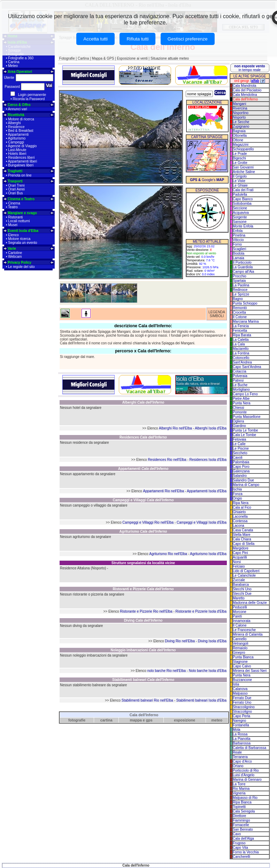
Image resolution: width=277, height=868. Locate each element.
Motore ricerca (19, 239)
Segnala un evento (22, 243)
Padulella (240, 194)
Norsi (237, 562)
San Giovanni (243, 167)
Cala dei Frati (243, 190)
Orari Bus (15, 193)
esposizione (184, 720)
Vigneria (239, 793)
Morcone (240, 612)
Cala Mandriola (244, 86)
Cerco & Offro (19, 105)
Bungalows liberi (21, 165)
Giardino (239, 426)
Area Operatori (20, 72)
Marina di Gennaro (247, 780)
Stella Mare (242, 535)
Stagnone (240, 662)
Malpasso (240, 693)
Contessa (240, 521)
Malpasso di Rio (245, 798)
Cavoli (238, 458)
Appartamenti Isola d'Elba (207, 491)
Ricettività (16, 115)
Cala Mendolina (245, 95)
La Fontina (241, 353)
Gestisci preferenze (188, 39)
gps (149, 720)
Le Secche (241, 122)
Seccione (240, 208)
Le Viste (239, 181)
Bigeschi (239, 158)
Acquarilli (240, 557)
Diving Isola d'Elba (212, 641)
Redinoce (240, 290)
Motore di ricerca (21, 119)
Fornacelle (241, 825)
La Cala (239, 344)
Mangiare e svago (22, 213)
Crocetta (239, 312)
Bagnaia (239, 131)
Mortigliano (241, 390)
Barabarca (241, 585)
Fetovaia (239, 439)
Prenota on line (20, 175)
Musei (13, 225)
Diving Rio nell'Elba (180, 641)
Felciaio (239, 566)
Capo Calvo (242, 666)
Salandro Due (243, 480)
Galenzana (241, 471)
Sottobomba (242, 204)
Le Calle (239, 444)
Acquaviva (241, 213)
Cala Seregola (244, 811)
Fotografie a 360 (21, 58)
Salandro (240, 476)
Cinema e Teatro (21, 199)
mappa (136, 720)
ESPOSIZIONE (207, 190)
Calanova (240, 689)
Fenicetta (240, 331)
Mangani (239, 104)
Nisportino (241, 113)
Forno (237, 244)
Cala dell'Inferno (144, 715)
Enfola (238, 231)
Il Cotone (240, 317)
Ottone (238, 140)
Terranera (240, 757)
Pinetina (239, 235)
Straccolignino (244, 707)
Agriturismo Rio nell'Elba (168, 554)
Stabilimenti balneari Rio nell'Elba (147, 700)
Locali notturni (19, 221)
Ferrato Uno (242, 702)
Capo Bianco (243, 199)
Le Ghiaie (240, 185)
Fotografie (67, 58)
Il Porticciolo (242, 263)
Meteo (13, 66)
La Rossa (240, 734)
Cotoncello (241, 358)
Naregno (239, 721)
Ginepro (239, 653)
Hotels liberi (17, 154)
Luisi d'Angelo (244, 775)
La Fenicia (241, 326)
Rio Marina (241, 789)
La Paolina (241, 285)
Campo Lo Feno (245, 394)
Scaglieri (239, 249)
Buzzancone (242, 680)
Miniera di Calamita (248, 634)
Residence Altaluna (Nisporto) (83, 568)
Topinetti (239, 807)
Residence (16, 127)
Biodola (238, 253)
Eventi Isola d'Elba (23, 231)
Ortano (238, 766)
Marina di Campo (246, 485)
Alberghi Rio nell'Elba (175, 428)
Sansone (240, 222)
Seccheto (240, 453)
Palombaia (241, 462)
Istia (236, 684)
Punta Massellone (247, 417)
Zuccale (239, 580)
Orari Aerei (16, 189)
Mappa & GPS (103, 58)
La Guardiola (243, 267)
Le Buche (240, 385)
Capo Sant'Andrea (247, 367)
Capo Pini (240, 553)
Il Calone (240, 625)
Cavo (237, 834)
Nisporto (239, 117)
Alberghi (14, 123)
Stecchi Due (242, 594)
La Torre (239, 784)
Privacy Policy (20, 263)
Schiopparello (243, 149)
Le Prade (240, 154)
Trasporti (15, 181)
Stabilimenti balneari (143, 680)
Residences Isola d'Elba (208, 460)
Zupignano (241, 126)
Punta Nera (242, 403)
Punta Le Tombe (245, 430)
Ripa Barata (242, 335)
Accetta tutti (95, 39)
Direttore (239, 816)
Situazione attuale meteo (170, 58)
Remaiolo (240, 648)
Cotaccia (240, 371)
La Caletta (241, 340)
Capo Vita (240, 848)
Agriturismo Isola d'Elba (208, 554)
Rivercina (240, 108)
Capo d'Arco (242, 761)
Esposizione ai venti (132, 58)
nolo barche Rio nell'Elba (167, 671)
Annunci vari (18, 109)
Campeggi (16, 142)
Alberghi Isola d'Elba (211, 428)
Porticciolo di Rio (246, 770)
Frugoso (239, 843)
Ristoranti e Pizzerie (143, 589)
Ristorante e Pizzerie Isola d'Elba (201, 611)
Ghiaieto (239, 512)
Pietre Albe (241, 399)
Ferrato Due (242, 698)
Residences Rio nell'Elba (167, 460)
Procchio (240, 276)
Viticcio (238, 240)
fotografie (77, 720)
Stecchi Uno (242, 589)
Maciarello (241, 349)
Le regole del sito (21, 267)
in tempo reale (249, 68)
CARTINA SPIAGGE (207, 137)
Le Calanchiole (244, 575)
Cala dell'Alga (243, 839)
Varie (12, 249)
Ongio (237, 498)
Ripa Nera (241, 503)
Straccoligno (242, 712)
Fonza (238, 494)
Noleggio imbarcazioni (143, 650)
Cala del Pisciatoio (247, 90)
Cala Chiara (242, 539)
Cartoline (15, 253)
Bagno (238, 299)
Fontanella (241, 725)
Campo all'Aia (243, 272)
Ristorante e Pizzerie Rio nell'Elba (146, 611)
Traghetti (15, 171)
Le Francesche (244, 630)
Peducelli (240, 607)
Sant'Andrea (242, 362)
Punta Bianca (243, 657)
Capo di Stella (244, 544)
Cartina (14, 62)
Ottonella (240, 136)
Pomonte (240, 412)
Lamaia (238, 258)
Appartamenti (18, 134)
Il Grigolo (240, 176)
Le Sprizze (241, 294)
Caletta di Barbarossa (249, 748)
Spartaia (239, 281)
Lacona (238, 526)
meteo (217, 720)
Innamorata (242, 621)
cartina (106, 720)
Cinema (14, 203)
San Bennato (243, 829)
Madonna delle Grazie (250, 603)
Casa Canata (243, 530)
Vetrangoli (240, 643)
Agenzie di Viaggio (22, 146)
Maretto (239, 598)
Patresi (238, 380)
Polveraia (240, 376)
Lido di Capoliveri (246, 571)
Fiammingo (241, 820)
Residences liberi (21, 158)
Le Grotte (240, 163)
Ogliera (238, 421)
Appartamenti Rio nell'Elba (163, 491)
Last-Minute (17, 150)
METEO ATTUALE (207, 242)
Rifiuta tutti (137, 39)
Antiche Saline (244, 172)
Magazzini (241, 145)
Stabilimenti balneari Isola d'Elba (201, 700)
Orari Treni (16, 185)
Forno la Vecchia (246, 852)
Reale (237, 752)
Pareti (237, 616)
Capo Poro (241, 467)
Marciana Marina (246, 321)
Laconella (240, 517)
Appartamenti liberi (22, 161)
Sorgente (240, 217)
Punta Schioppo (245, 303)
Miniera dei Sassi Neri (250, 671)
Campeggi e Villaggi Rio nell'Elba (148, 522)
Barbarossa (242, 743)
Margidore (241, 548)
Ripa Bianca (242, 802)
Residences (143, 437)
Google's (207, 180)
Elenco (13, 235)
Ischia (237, 489)
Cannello (240, 639)
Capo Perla (241, 716)
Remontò (240, 308)
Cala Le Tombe (244, 435)
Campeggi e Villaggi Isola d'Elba (202, 522)
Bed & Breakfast (21, 131)
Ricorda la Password (29, 99)
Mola (237, 730)
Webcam (15, 257)
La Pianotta (242, 739)
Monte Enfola (243, 226)
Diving (143, 620)
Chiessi (238, 408)
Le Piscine (241, 448)
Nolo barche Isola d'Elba (208, 671)
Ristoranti (15, 217)
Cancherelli (241, 857)
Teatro (13, 207)
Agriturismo (17, 138)
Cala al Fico (242, 507)
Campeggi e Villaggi (143, 500)
